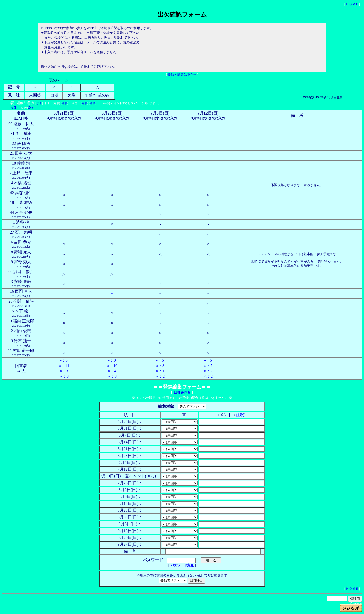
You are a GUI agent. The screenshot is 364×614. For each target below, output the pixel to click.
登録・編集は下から (182, 74)
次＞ (31, 108)
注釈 (240, 415)
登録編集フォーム (182, 387)
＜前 (13, 108)
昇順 (84, 103)
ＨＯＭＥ (352, 4)
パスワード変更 (183, 565)
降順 (64, 103)
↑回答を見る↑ (182, 392)
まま (39, 103)
